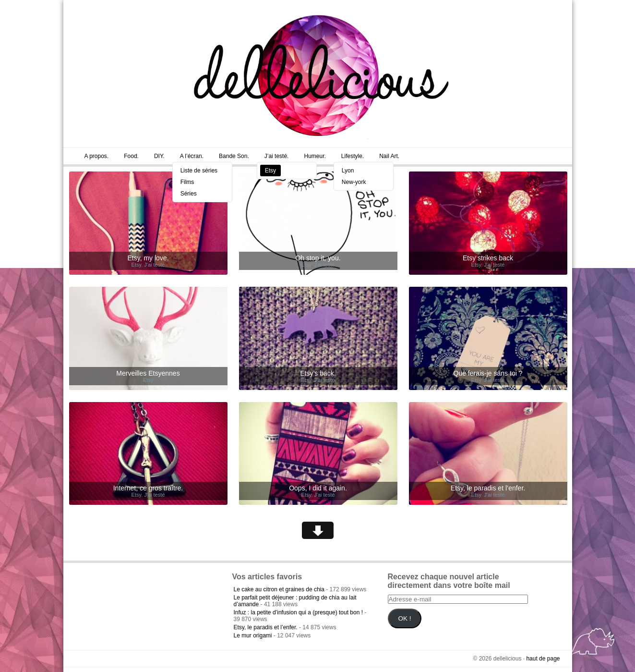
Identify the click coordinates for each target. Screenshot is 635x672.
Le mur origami (253, 635)
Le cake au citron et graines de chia (279, 589)
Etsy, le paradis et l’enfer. (266, 627)
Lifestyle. (353, 156)
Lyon (348, 171)
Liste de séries (199, 171)
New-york (354, 182)
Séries (189, 194)
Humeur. (315, 156)
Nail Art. (389, 156)
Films (187, 182)
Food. (131, 156)
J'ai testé (154, 265)
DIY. (159, 156)
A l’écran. (192, 156)
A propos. (97, 156)
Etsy (270, 171)
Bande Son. (234, 156)
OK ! (404, 618)
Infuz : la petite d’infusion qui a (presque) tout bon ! (299, 612)
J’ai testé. (277, 156)
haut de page (543, 659)
